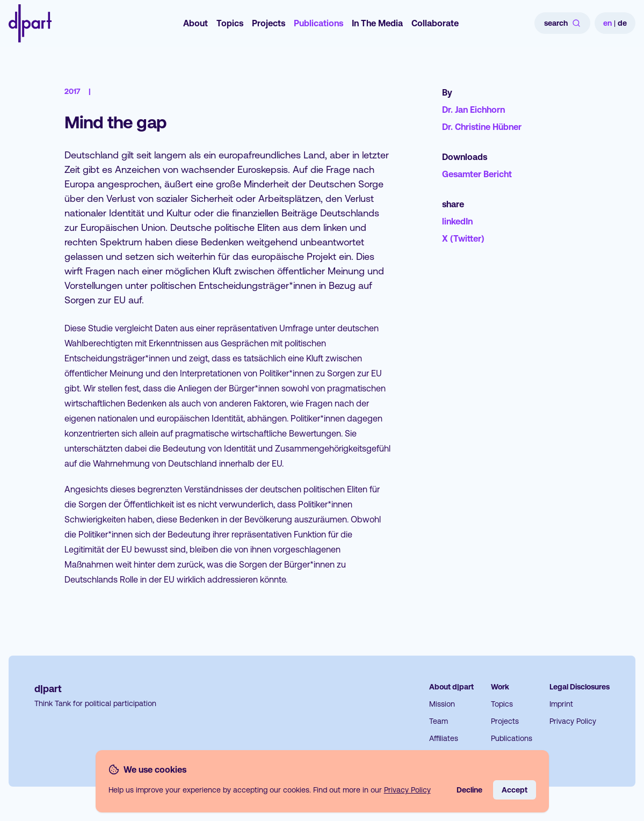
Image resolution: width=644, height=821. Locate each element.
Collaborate (435, 23)
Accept (515, 790)
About (196, 23)
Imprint (561, 704)
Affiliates (444, 738)
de (622, 23)
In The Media (377, 23)
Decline (469, 790)
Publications (319, 23)
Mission (442, 704)
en (607, 23)
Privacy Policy (573, 721)
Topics (230, 23)
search (562, 23)
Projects (269, 23)
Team (439, 721)
